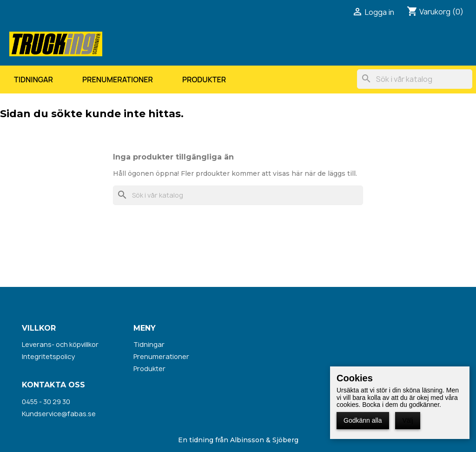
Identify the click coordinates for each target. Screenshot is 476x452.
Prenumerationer (118, 80)
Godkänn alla (363, 420)
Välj (407, 420)
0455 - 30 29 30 (46, 402)
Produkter (204, 80)
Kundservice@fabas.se (59, 414)
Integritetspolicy (48, 356)
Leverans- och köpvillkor (60, 344)
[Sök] (415, 79)
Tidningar (33, 80)
